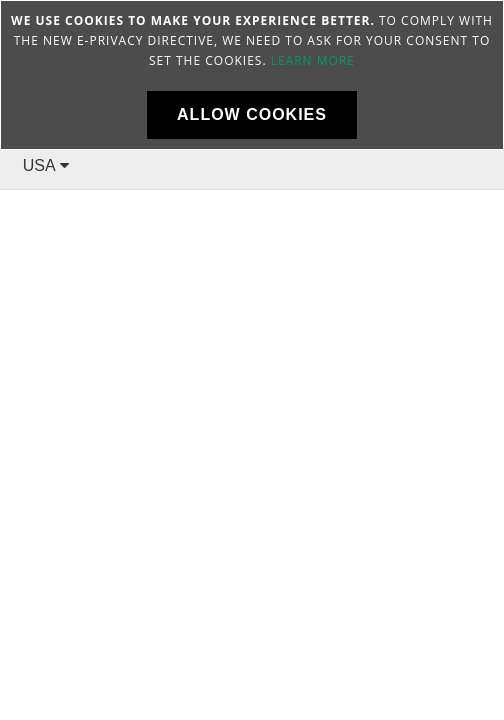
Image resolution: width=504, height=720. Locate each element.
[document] (252, 75)
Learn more (313, 60)
